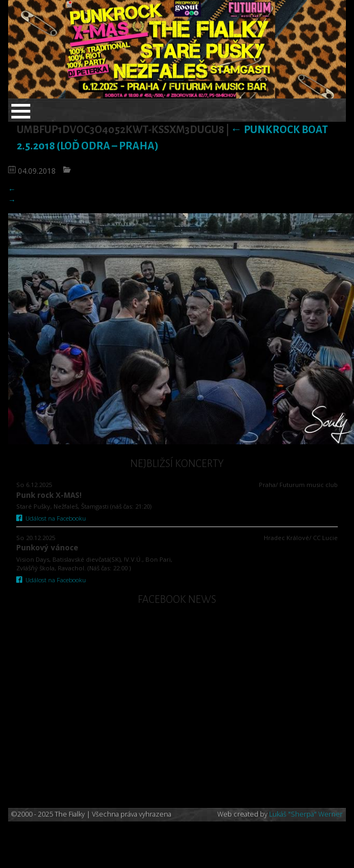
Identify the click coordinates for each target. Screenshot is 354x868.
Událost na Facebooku (51, 518)
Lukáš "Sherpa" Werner (306, 814)
